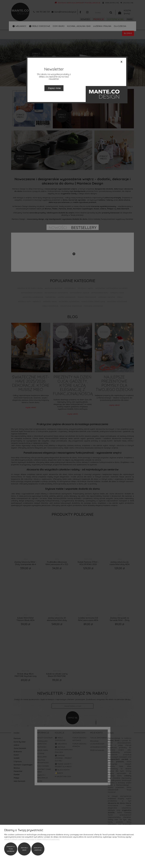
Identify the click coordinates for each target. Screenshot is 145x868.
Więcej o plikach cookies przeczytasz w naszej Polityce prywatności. (32, 839)
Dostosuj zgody (24, 849)
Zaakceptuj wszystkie (38, 849)
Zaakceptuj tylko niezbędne (11, 849)
